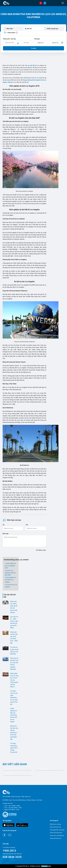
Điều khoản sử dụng (55, 824)
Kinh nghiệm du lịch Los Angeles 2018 (10, 566)
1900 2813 (9, 851)
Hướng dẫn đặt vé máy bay (57, 830)
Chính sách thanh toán (56, 833)
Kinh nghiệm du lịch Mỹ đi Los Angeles (10, 580)
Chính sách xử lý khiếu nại (57, 836)
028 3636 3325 (12, 857)
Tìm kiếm (34, 48)
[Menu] (63, 3)
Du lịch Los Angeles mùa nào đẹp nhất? (10, 573)
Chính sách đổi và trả (56, 838)
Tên (27, 525)
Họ (3, 525)
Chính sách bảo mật (55, 827)
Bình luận (6, 534)
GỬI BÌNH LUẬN (41, 550)
